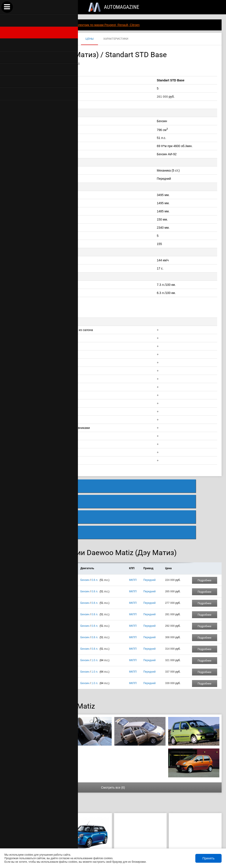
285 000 (29, 821)
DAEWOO (15, 39)
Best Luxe (44, 617)
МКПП (133, 537)
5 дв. (23, 537)
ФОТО (53, 39)
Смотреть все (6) (113, 744)
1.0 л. (95, 617)
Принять (208, 858)
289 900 (84, 821)
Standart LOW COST (51, 537)
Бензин (85, 537)
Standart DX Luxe (49, 582)
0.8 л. (95, 537)
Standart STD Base (50, 548)
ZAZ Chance (31, 814)
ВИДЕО (71, 39)
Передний (149, 537)
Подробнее (204, 537)
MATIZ (35, 39)
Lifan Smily (86, 814)
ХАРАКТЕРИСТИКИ (116, 39)
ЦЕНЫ (89, 39)
